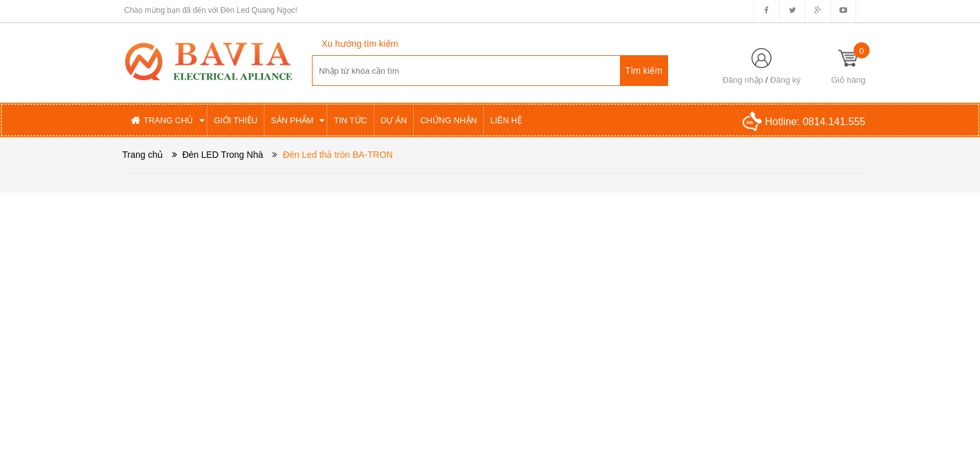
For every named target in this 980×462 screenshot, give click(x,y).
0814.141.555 (834, 122)
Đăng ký (786, 80)
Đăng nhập (743, 80)
